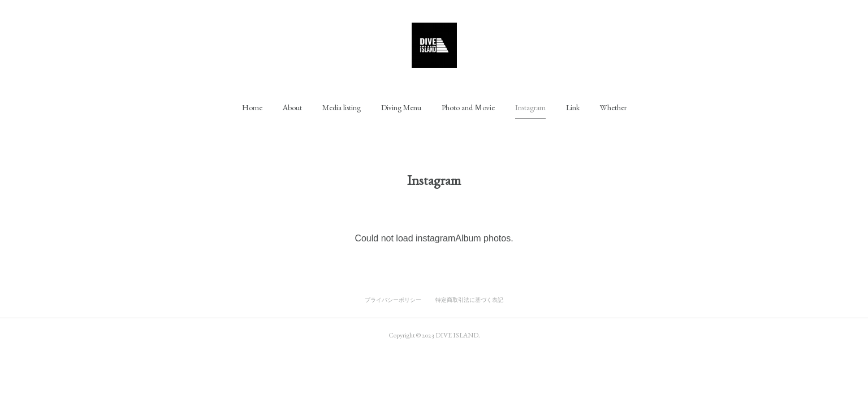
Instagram (530, 107)
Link (573, 107)
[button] (252, 107)
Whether (613, 107)
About (292, 107)
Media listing (342, 107)
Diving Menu (401, 107)
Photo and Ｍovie (468, 107)
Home (252, 107)
